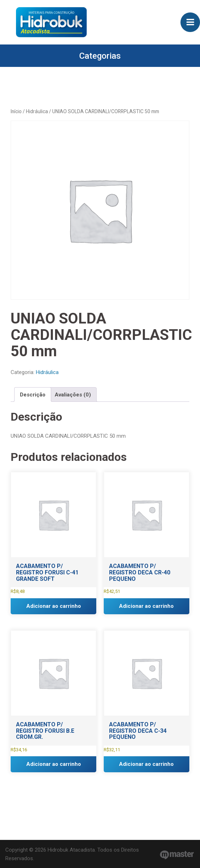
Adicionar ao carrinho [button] (54, 606)
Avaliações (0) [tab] (73, 395)
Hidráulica (37, 111)
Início (16, 111)
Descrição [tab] (33, 395)
